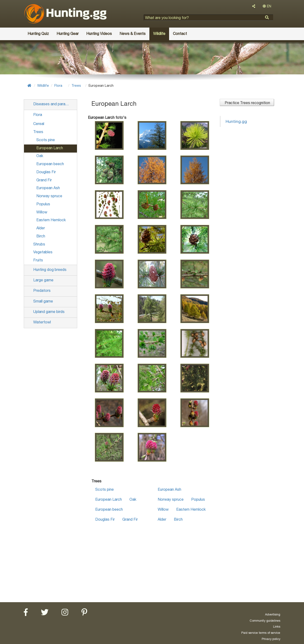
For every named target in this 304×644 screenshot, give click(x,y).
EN (267, 6)
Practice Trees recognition (247, 103)
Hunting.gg (236, 121)
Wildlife (43, 85)
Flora (58, 85)
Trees (76, 85)
